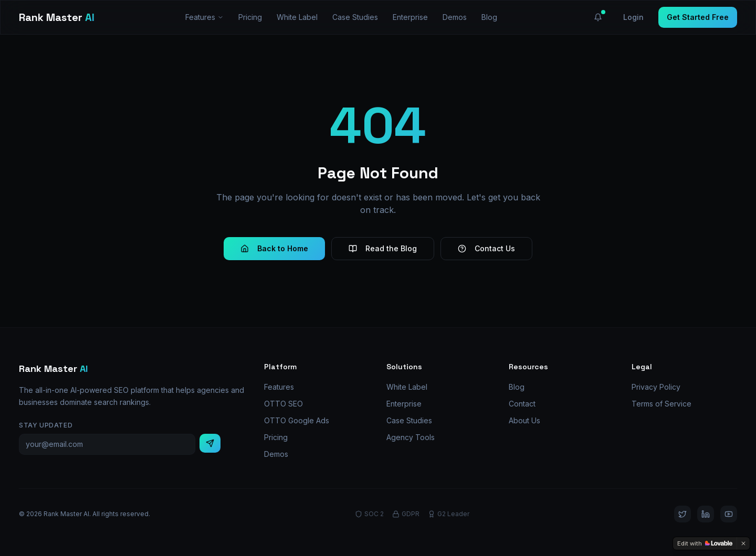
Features (204, 17)
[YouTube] (729, 514)
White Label (297, 17)
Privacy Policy (656, 387)
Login (633, 17)
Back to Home (274, 248)
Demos (455, 17)
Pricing (250, 17)
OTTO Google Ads (297, 420)
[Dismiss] (743, 543)
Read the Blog (383, 248)
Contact (522, 404)
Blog (489, 17)
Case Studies (355, 17)
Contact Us (486, 248)
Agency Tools (411, 437)
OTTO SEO (283, 404)
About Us (524, 420)
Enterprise (410, 17)
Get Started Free (698, 17)
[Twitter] (682, 514)
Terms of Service (661, 404)
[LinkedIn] (706, 514)
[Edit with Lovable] (705, 543)
